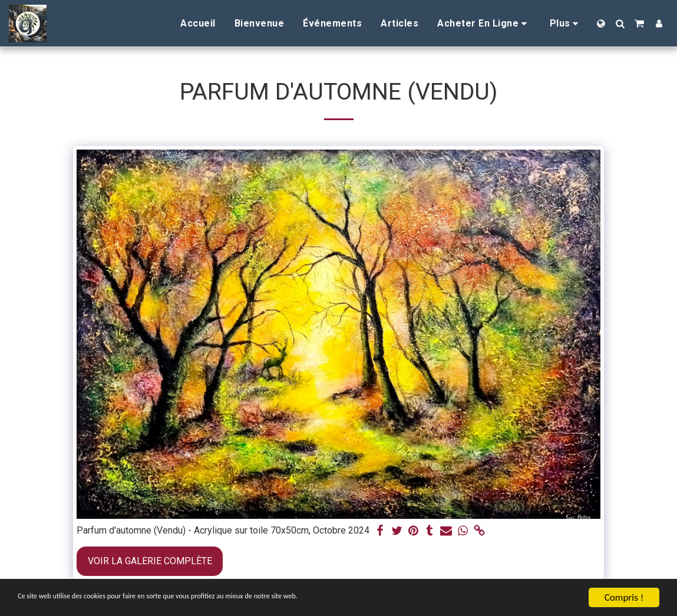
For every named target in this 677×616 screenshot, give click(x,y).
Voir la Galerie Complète (150, 561)
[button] (620, 24)
